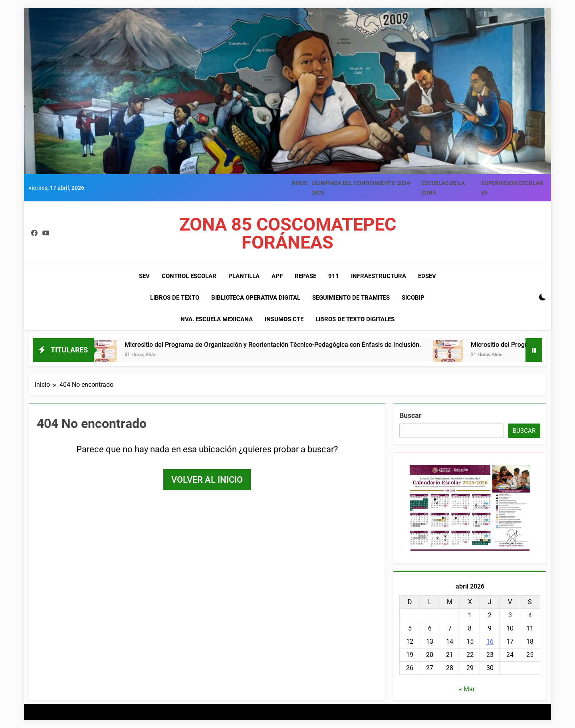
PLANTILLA (244, 276)
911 (334, 276)
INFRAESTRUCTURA (379, 276)
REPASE (305, 276)
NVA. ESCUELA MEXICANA (217, 319)
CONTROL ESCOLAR (189, 276)
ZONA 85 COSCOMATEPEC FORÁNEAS (288, 233)
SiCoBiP (413, 298)
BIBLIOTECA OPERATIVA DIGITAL (256, 298)
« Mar (467, 689)
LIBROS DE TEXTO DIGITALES (355, 319)
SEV (144, 276)
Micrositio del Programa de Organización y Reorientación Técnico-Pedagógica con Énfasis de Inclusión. (277, 345)
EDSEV (427, 276)
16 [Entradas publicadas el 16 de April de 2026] (490, 641)
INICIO (300, 183)
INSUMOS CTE (284, 319)
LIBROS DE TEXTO (175, 298)
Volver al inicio (207, 480)
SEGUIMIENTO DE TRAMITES (351, 298)
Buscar (410, 415)
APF (277, 276)
